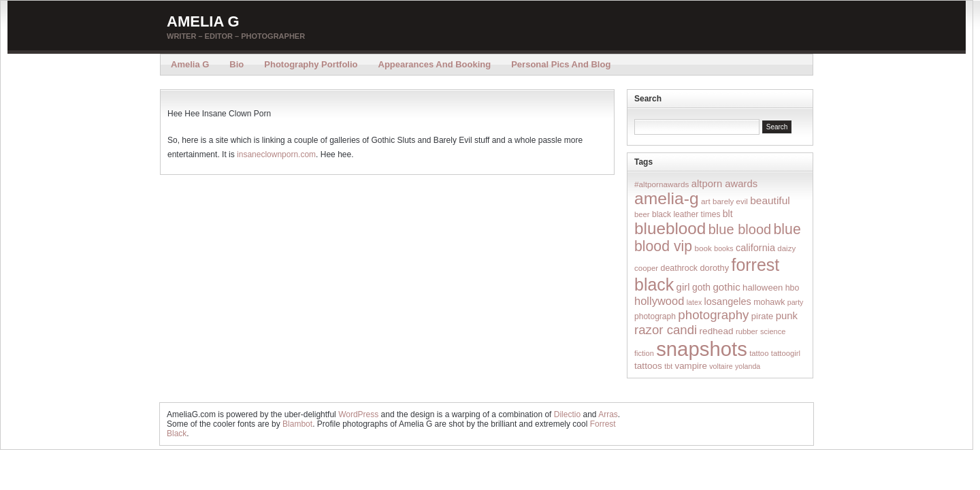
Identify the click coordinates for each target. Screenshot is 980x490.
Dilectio (567, 414)
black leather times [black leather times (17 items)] (686, 214)
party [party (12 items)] (796, 302)
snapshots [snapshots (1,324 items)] (702, 349)
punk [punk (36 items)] (787, 315)
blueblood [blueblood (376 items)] (670, 228)
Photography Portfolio (311, 64)
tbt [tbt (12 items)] (668, 366)
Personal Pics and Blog (561, 64)
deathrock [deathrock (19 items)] (680, 268)
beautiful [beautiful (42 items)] (770, 200)
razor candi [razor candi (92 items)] (666, 330)
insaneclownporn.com (276, 154)
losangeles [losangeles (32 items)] (728, 301)
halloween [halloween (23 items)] (763, 288)
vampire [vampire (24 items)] (690, 366)
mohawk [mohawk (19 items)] (769, 302)
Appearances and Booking (435, 64)
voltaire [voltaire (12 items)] (721, 366)
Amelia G (203, 21)
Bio (236, 64)
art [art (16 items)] (706, 201)
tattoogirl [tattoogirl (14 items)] (786, 353)
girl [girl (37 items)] (683, 287)
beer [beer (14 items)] (642, 214)
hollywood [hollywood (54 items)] (659, 301)
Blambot (297, 424)
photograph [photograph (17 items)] (655, 316)
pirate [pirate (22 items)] (762, 316)
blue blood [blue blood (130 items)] (740, 229)
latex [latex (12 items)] (695, 302)
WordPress (358, 414)
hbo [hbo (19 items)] (793, 288)
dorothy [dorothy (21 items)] (714, 268)
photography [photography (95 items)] (713, 315)
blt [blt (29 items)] (728, 214)
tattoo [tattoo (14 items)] (759, 353)
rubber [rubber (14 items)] (747, 331)
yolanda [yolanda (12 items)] (748, 366)
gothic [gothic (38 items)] (726, 287)
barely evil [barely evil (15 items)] (730, 201)
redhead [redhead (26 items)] (717, 331)
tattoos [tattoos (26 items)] (648, 366)
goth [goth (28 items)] (701, 287)
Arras (608, 414)
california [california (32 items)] (755, 248)
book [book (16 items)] (703, 248)
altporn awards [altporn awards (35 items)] (724, 184)
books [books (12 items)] (723, 248)
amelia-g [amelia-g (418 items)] (667, 198)
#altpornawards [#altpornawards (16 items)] (661, 184)
